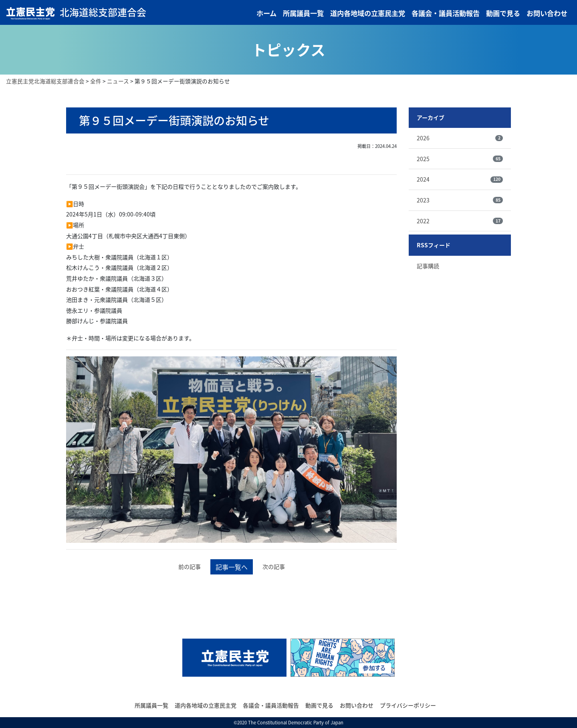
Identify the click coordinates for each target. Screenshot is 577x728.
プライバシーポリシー (408, 705)
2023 (460, 200)
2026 (460, 138)
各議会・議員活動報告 (446, 13)
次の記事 (274, 566)
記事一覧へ (232, 567)
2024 (460, 179)
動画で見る (503, 13)
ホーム (266, 13)
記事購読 (428, 266)
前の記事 (190, 566)
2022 (460, 221)
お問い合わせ (547, 13)
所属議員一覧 (303, 13)
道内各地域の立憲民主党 (368, 13)
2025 (460, 159)
